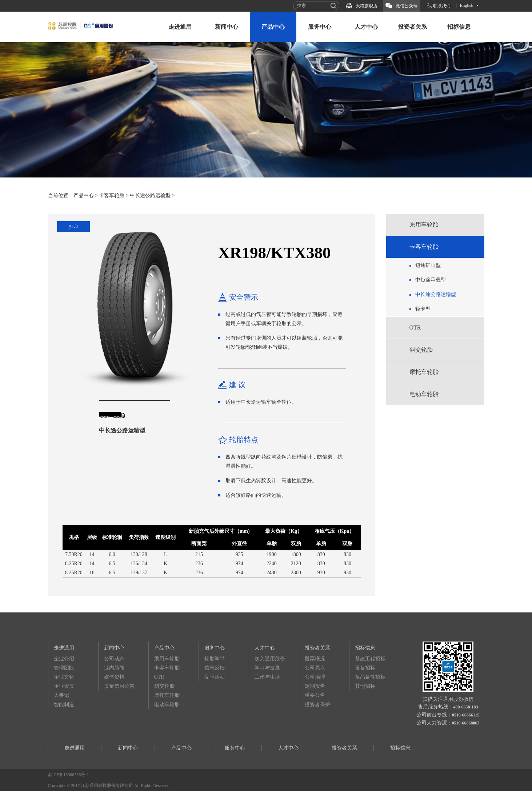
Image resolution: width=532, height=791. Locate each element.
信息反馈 (215, 668)
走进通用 (180, 27)
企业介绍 (64, 659)
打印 (73, 227)
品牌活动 (215, 677)
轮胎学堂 (215, 659)
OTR (415, 327)
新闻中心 (227, 27)
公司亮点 (315, 668)
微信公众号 (407, 6)
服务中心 (320, 27)
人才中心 (366, 27)
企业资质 (64, 686)
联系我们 (442, 6)
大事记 (61, 695)
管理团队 (64, 668)
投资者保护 (317, 705)
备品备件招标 (370, 677)
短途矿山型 (428, 265)
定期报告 (315, 686)
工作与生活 (267, 677)
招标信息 (459, 27)
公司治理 (315, 677)
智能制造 (64, 705)
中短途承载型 (431, 280)
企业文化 (64, 677)
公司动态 (114, 659)
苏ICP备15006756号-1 (69, 775)
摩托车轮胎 (424, 372)
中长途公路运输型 (150, 195)
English (467, 5)
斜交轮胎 (421, 350)
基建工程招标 (370, 659)
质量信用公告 (119, 686)
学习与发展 (267, 668)
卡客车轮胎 (112, 195)
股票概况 (315, 659)
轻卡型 (423, 309)
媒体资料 (114, 677)
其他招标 (365, 686)
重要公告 (315, 695)
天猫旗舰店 (367, 6)
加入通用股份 (270, 659)
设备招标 (365, 668)
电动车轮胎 (424, 394)
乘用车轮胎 (424, 225)
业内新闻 (114, 668)
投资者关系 (412, 27)
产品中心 (273, 27)
